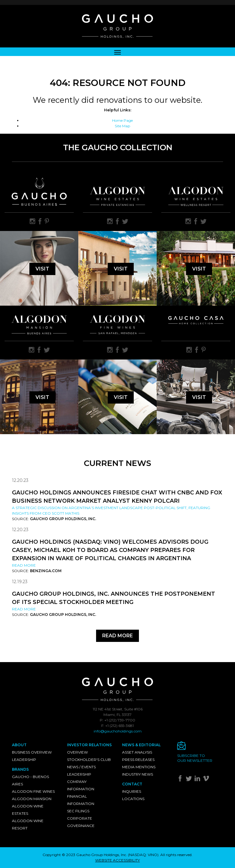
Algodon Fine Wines (33, 791)
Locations (133, 799)
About (19, 745)
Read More (24, 565)
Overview (77, 752)
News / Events (81, 767)
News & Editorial (141, 745)
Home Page (122, 120)
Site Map (122, 126)
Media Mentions (139, 767)
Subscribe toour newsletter (195, 758)
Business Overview (32, 752)
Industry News (138, 774)
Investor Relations (89, 745)
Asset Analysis (137, 752)
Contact (132, 784)
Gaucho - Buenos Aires (30, 780)
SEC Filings (78, 811)
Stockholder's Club (89, 760)
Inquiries (132, 791)
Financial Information (81, 800)
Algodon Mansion (32, 799)
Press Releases (138, 760)
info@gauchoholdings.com (118, 731)
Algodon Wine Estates (28, 810)
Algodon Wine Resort (28, 824)
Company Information (81, 785)
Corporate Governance (81, 822)
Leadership (24, 760)
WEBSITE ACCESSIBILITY (117, 860)
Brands (20, 769)
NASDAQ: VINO (143, 855)
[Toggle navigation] (117, 52)
